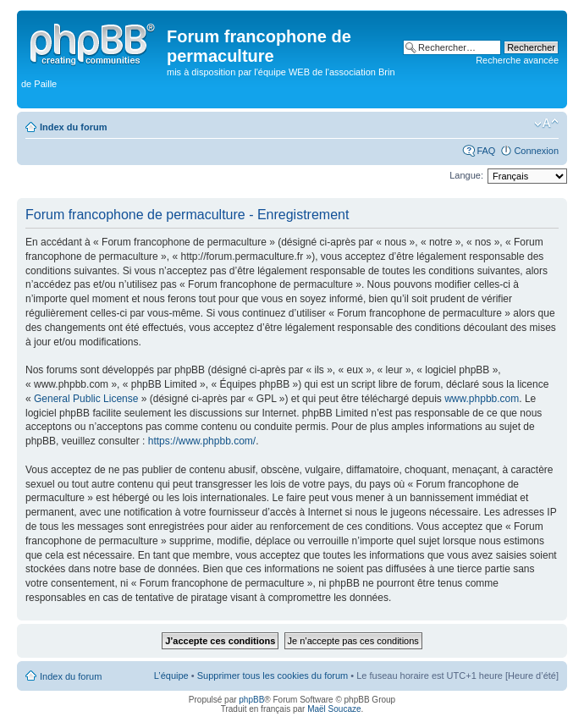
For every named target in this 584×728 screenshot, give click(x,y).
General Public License (86, 399)
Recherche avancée (517, 60)
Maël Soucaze (334, 709)
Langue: (466, 175)
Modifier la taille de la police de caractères (546, 124)
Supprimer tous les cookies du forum (273, 676)
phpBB (251, 700)
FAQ (486, 151)
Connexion (536, 151)
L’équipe (171, 676)
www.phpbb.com (482, 399)
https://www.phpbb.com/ (202, 441)
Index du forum (73, 127)
